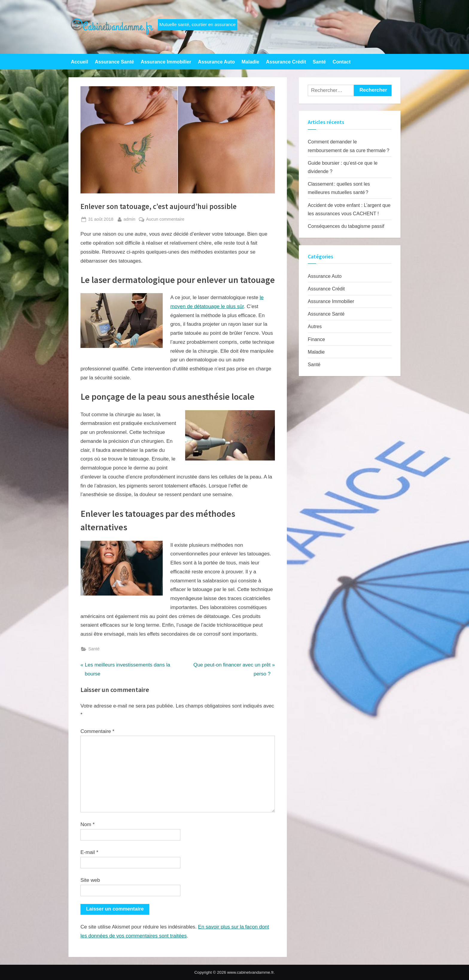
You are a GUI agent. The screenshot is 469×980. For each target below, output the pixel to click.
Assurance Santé (114, 62)
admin (129, 219)
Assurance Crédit (286, 62)
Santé (319, 62)
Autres (315, 326)
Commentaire (97, 731)
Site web (90, 880)
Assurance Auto (216, 62)
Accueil (79, 62)
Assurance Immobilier (166, 62)
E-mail (89, 852)
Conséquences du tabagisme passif (346, 226)
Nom (87, 824)
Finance (316, 339)
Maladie (251, 62)
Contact (342, 62)
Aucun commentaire (165, 219)
